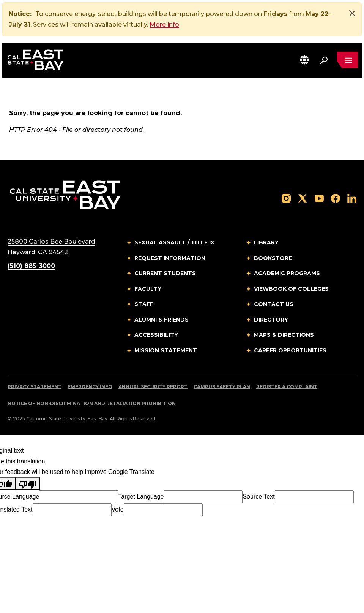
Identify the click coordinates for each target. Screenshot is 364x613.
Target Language (141, 497)
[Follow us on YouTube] (319, 198)
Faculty (148, 289)
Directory (271, 320)
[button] (304, 60)
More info (164, 25)
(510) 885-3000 (31, 266)
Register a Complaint (287, 387)
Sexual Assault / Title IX (174, 242)
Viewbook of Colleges (291, 289)
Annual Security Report (153, 387)
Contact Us (274, 304)
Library (266, 242)
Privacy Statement (35, 387)
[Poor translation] (28, 484)
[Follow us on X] (303, 198)
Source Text (258, 497)
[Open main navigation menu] (347, 60)
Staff (144, 304)
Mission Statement (166, 350)
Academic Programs (287, 273)
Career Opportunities (290, 350)
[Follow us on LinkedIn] (352, 198)
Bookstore (273, 258)
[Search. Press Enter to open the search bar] (324, 60)
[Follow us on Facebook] (336, 198)
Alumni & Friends (162, 320)
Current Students (165, 273)
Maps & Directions (284, 335)
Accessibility (156, 335)
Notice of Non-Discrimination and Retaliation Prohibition (92, 403)
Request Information (170, 258)
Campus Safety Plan (222, 387)
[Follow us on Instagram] (286, 198)
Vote (118, 509)
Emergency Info (90, 387)
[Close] (352, 13)
